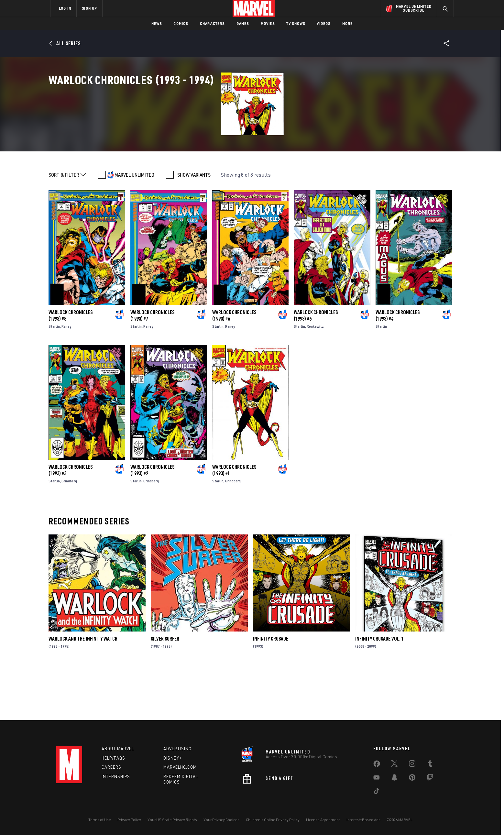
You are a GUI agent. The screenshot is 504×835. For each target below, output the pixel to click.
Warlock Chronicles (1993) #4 (398, 366)
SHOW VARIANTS (194, 225)
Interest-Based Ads (363, 820)
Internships (116, 776)
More (348, 23)
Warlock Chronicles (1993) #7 (152, 366)
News (157, 23)
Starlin (54, 377)
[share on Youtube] (377, 779)
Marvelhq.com (180, 767)
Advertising (177, 749)
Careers (111, 767)
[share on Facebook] (377, 765)
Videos (323, 23)
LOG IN (65, 8)
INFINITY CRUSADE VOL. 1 (379, 689)
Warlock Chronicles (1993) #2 (152, 521)
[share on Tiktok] (377, 792)
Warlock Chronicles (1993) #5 (316, 366)
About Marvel (118, 749)
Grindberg (69, 531)
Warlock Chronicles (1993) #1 (234, 521)
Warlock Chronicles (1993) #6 (234, 366)
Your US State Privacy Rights (172, 820)
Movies (268, 23)
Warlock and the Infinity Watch (83, 689)
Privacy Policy (129, 820)
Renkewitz (315, 377)
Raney (66, 377)
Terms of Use (100, 820)
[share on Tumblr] (430, 765)
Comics (181, 23)
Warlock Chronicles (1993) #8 (71, 366)
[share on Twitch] (430, 779)
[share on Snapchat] (394, 779)
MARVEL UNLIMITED (134, 225)
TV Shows (296, 23)
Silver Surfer (165, 689)
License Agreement (323, 820)
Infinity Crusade (271, 689)
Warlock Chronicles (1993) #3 (71, 521)
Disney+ (173, 758)
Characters (212, 23)
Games (243, 23)
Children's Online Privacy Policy (273, 820)
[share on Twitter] (394, 765)
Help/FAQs (113, 758)
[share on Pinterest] (412, 779)
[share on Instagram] (412, 765)
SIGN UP (89, 8)
